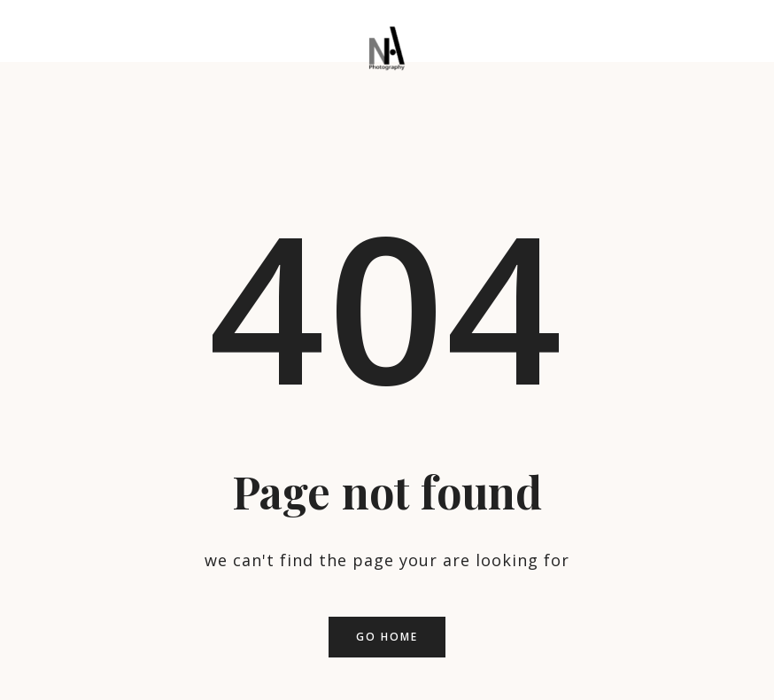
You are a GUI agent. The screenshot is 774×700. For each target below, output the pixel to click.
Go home (387, 637)
